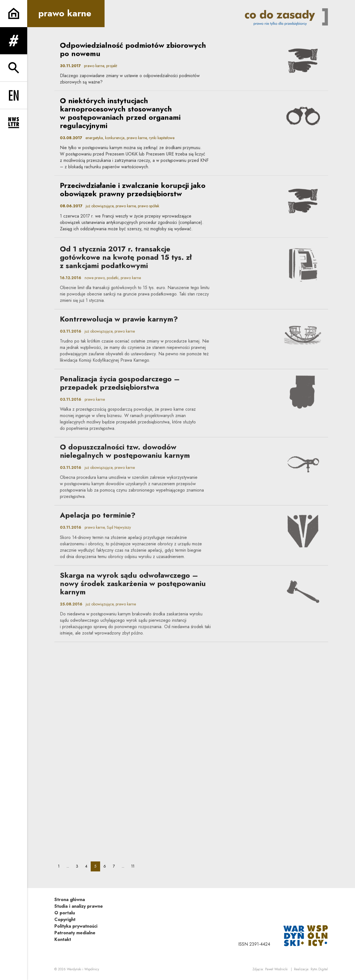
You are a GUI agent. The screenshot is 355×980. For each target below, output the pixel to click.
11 (135, 866)
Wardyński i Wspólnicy (83, 969)
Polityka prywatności (76, 926)
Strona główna (70, 900)
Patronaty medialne (75, 933)
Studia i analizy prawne (79, 906)
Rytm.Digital (319, 969)
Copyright (65, 919)
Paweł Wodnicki (276, 969)
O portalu (65, 913)
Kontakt (63, 939)
